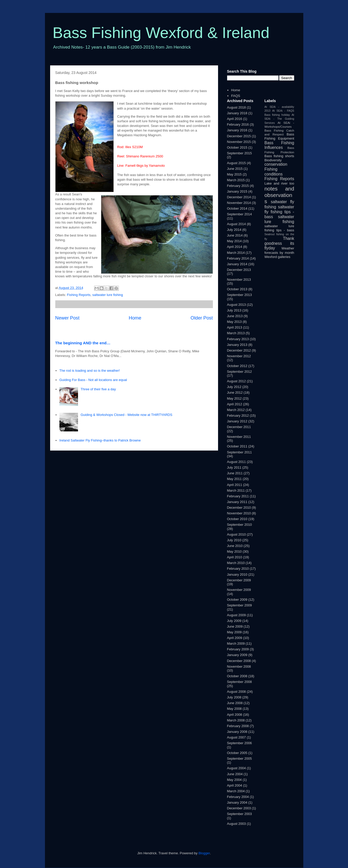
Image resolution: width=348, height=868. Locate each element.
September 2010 (239, 525)
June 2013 (235, 316)
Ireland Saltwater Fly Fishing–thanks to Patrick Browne (100, 440)
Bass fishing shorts (279, 156)
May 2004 (234, 780)
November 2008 (239, 667)
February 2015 (238, 186)
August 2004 (237, 768)
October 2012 (237, 366)
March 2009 (236, 644)
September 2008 (239, 682)
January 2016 (237, 130)
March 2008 (236, 720)
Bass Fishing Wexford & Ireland (161, 33)
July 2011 (234, 467)
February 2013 (238, 339)
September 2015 (239, 153)
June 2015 (235, 169)
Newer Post (67, 318)
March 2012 (236, 410)
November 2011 (239, 437)
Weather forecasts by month (279, 250)
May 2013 (234, 322)
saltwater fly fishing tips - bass (279, 212)
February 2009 (238, 649)
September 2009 (239, 605)
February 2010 (238, 569)
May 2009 (234, 632)
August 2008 (237, 692)
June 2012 (235, 393)
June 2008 (235, 703)
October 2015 (237, 147)
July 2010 (234, 540)
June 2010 (235, 546)
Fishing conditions (274, 172)
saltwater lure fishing (108, 295)
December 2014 (239, 197)
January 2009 (237, 655)
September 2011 (239, 452)
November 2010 (239, 513)
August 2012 (237, 381)
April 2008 (235, 715)
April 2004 (235, 785)
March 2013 (236, 333)
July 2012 (234, 387)
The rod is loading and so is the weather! (90, 371)
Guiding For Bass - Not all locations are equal (93, 380)
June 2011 (235, 473)
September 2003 (239, 814)
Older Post (202, 318)
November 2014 (239, 203)
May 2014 (234, 241)
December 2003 (239, 808)
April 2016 (235, 119)
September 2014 (239, 214)
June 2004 (235, 774)
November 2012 (239, 356)
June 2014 (235, 235)
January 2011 (237, 502)
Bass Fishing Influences (279, 145)
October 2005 (237, 753)
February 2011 (238, 496)
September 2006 (239, 743)
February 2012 (238, 416)
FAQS (236, 96)
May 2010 (234, 551)
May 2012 (234, 398)
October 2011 (237, 446)
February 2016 (238, 124)
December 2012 (239, 350)
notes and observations (279, 195)
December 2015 (239, 136)
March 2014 (236, 253)
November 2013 (239, 280)
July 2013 (234, 310)
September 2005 (239, 759)
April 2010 (235, 557)
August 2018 (237, 107)
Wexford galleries (277, 257)
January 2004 (237, 802)
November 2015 (239, 142)
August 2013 (237, 305)
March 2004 (236, 791)
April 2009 (235, 638)
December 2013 (239, 270)
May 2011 (234, 479)
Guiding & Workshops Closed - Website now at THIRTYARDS (126, 415)
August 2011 (237, 462)
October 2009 (237, 600)
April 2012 (235, 404)
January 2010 (237, 574)
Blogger (204, 853)
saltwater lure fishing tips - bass (279, 228)
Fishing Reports (79, 295)
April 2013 (235, 327)
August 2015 (237, 163)
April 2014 (235, 247)
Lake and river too (279, 183)
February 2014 (238, 258)
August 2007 (237, 737)
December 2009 (239, 580)
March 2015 (236, 180)
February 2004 (238, 797)
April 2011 (235, 485)
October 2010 (237, 519)
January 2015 (237, 191)
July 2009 (234, 621)
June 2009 (235, 626)
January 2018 (237, 113)
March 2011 (236, 490)
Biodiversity (273, 160)
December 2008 (239, 661)
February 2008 (238, 726)
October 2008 (237, 676)
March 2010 (236, 563)
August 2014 (237, 224)
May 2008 (234, 709)
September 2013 (239, 295)
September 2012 (239, 372)
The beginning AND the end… (83, 343)
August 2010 (237, 534)
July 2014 (234, 230)
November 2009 (239, 590)
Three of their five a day (98, 389)
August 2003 (237, 824)
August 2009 (237, 615)
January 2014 (237, 264)
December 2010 (239, 508)
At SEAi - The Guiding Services (279, 119)
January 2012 (237, 421)
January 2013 (237, 345)
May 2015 (234, 174)
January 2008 (237, 732)
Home (135, 318)
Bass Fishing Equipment (279, 136)
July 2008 (234, 697)
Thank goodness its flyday (279, 243)
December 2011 (239, 427)
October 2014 (237, 208)
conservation (276, 164)
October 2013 (237, 289)
